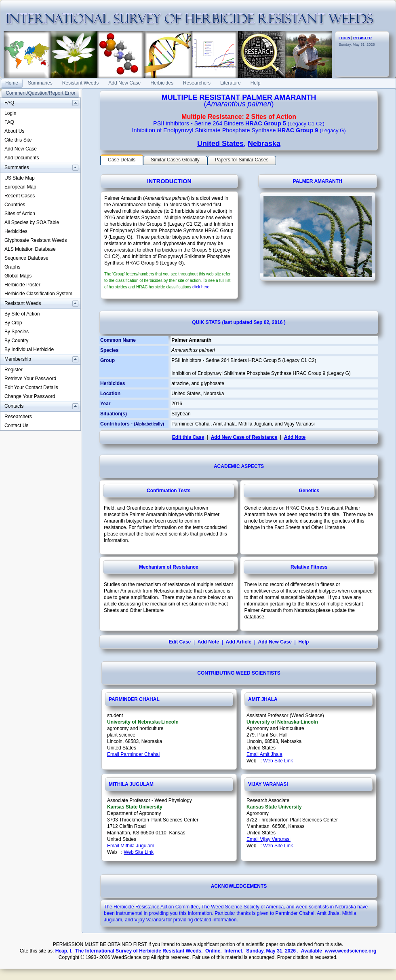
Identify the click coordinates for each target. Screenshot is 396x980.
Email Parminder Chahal (133, 754)
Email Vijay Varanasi (269, 839)
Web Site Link (278, 761)
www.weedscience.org (351, 951)
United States (220, 144)
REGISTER (362, 38)
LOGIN (344, 38)
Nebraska (264, 144)
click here (201, 287)
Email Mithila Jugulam (131, 846)
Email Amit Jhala (264, 754)
